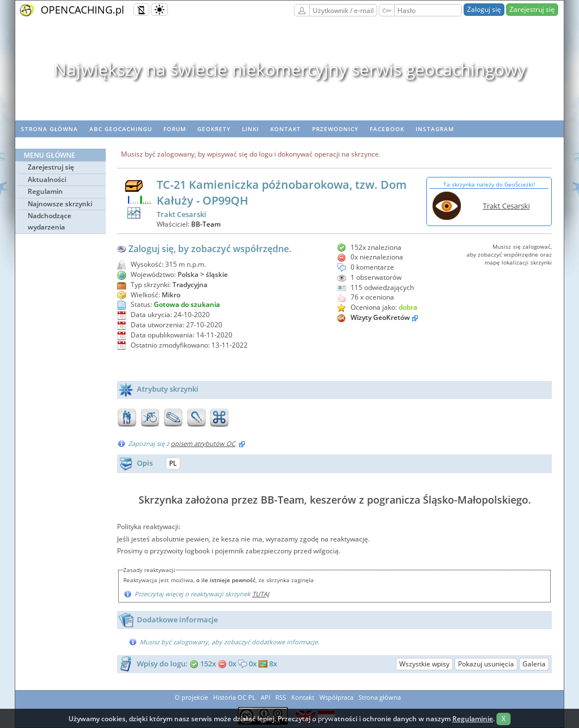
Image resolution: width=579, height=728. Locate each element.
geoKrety (214, 129)
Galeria (534, 664)
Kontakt (286, 129)
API (265, 697)
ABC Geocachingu (121, 129)
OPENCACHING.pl (83, 10)
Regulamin (45, 191)
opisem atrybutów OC (203, 443)
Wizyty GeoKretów (380, 317)
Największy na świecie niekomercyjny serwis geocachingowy (290, 69)
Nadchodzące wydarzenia (49, 221)
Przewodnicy (335, 129)
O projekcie (191, 697)
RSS (281, 697)
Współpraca (336, 697)
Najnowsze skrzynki (60, 204)
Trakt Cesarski (506, 206)
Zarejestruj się (532, 9)
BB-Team (206, 224)
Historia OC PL (234, 697)
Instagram (435, 129)
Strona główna (49, 129)
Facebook (387, 129)
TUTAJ (261, 594)
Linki (250, 129)
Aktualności (47, 179)
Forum (175, 129)
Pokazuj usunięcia (486, 664)
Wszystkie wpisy (424, 664)
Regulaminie (473, 719)
